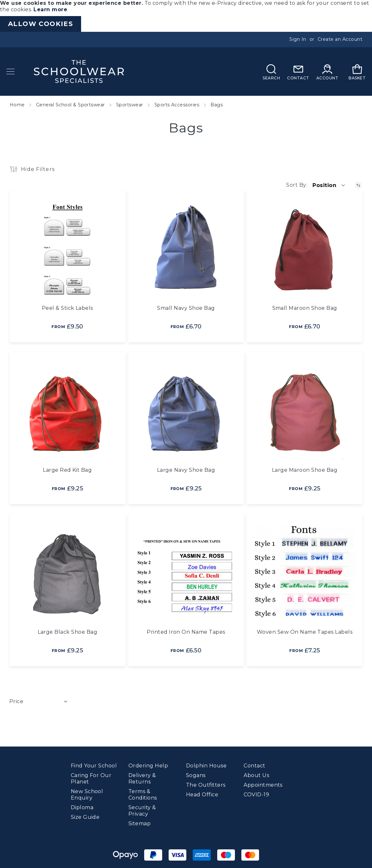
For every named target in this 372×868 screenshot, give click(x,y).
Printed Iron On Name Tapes (186, 632)
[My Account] (327, 72)
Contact (254, 764)
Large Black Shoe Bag (68, 632)
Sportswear (130, 105)
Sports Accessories (177, 105)
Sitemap (139, 822)
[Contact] (298, 72)
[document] (186, 16)
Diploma (82, 805)
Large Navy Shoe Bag (186, 470)
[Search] (271, 72)
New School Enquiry (87, 793)
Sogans (196, 773)
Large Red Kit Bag (67, 470)
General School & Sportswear (70, 105)
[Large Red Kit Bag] (67, 411)
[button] (329, 185)
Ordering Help (148, 764)
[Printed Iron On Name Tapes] (186, 573)
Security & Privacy (142, 809)
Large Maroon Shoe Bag (305, 470)
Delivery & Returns (142, 777)
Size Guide (85, 815)
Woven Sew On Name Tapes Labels (305, 632)
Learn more (50, 9)
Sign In (298, 39)
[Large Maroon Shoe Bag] (305, 411)
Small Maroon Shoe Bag (305, 308)
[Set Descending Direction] (358, 185)
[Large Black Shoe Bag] (67, 573)
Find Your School (94, 764)
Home (17, 105)
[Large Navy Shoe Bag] (186, 411)
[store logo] (79, 72)
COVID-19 (256, 793)
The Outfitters (206, 783)
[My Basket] (357, 72)
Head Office (202, 793)
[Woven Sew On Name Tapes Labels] (305, 573)
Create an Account (340, 39)
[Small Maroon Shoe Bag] (305, 250)
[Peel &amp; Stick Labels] (67, 250)
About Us (256, 773)
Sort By (296, 185)
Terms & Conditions (143, 793)
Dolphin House (206, 764)
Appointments (263, 783)
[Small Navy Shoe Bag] (186, 250)
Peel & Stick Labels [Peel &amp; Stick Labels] (67, 308)
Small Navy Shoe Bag (186, 308)
